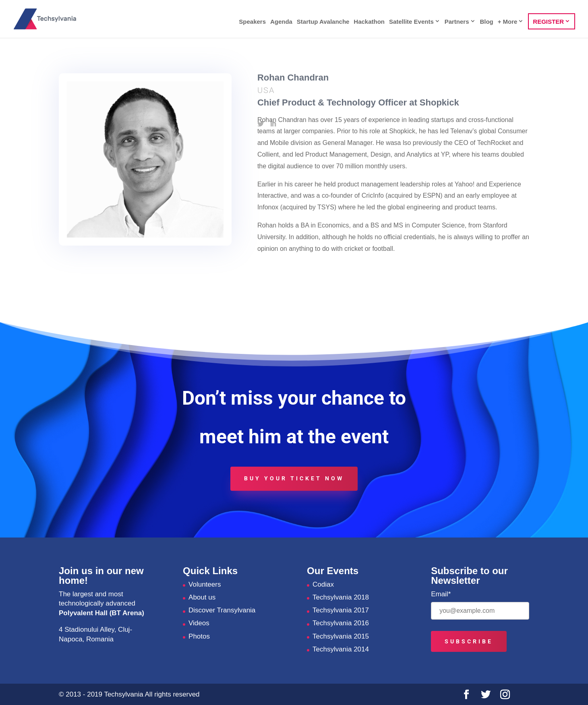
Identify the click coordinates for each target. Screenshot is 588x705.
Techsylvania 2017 (341, 610)
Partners (457, 22)
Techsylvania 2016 (341, 623)
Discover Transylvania (222, 610)
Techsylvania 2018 (341, 597)
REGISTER (548, 22)
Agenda (281, 22)
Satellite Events (411, 22)
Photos (199, 636)
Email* (441, 594)
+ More (508, 22)
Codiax (323, 584)
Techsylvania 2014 (341, 649)
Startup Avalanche (323, 22)
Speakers (252, 22)
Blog (486, 22)
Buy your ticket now (294, 478)
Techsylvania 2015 (341, 636)
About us (202, 597)
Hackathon (369, 22)
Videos (199, 623)
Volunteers (205, 584)
